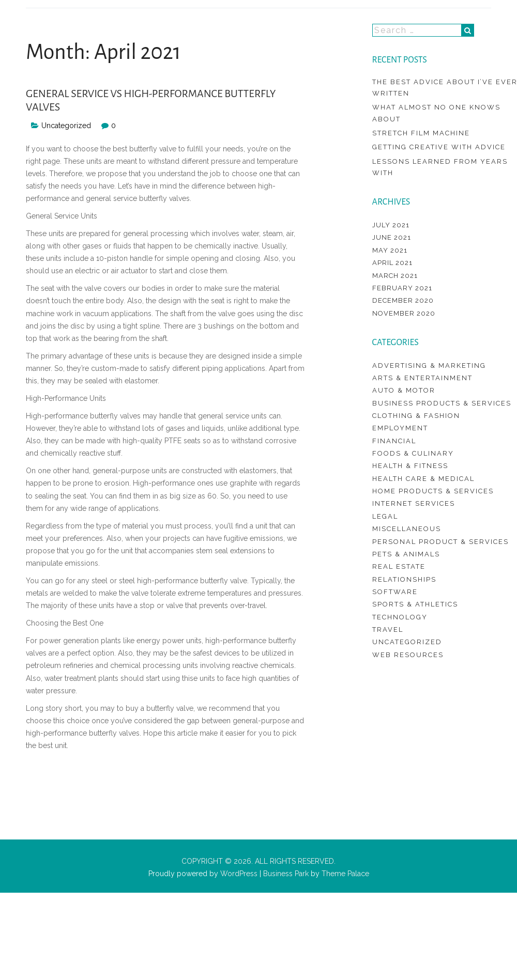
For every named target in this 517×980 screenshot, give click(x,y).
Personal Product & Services (440, 542)
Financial (394, 441)
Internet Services (414, 503)
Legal (385, 516)
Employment (400, 428)
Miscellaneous (407, 529)
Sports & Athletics (415, 604)
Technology (400, 617)
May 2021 (390, 250)
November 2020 (404, 313)
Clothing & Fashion (416, 416)
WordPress (238, 874)
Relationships (404, 579)
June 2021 (392, 237)
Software (395, 592)
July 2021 (391, 225)
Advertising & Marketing (429, 365)
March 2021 (395, 276)
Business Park (286, 874)
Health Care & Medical (423, 479)
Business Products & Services (442, 403)
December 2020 (403, 300)
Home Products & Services (433, 491)
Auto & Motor (404, 390)
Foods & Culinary (413, 453)
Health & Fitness (410, 466)
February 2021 (402, 288)
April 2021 (392, 263)
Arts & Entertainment (422, 378)
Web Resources (408, 655)
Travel (388, 629)
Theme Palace (345, 874)
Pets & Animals (406, 554)
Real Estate (399, 566)
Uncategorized (66, 126)
